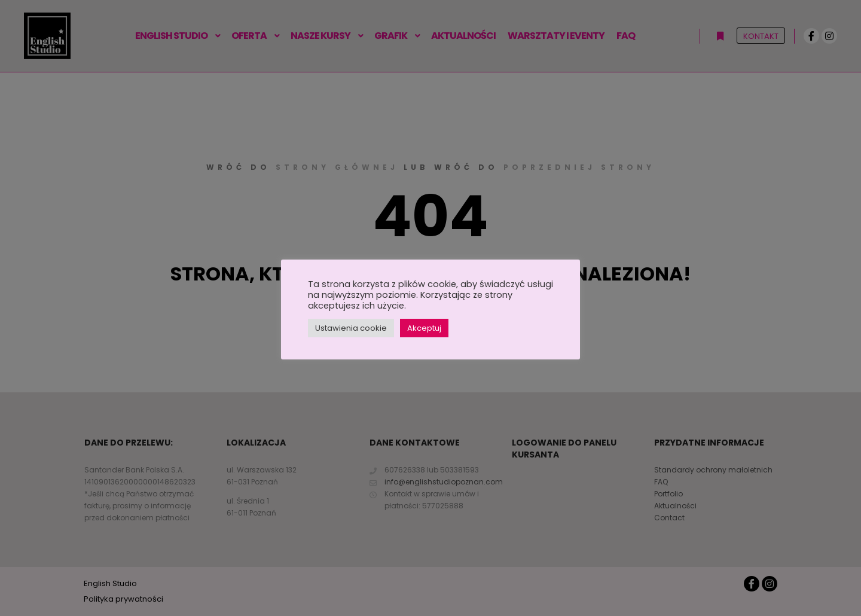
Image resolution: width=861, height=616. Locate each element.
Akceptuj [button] (424, 328)
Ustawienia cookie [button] (351, 328)
